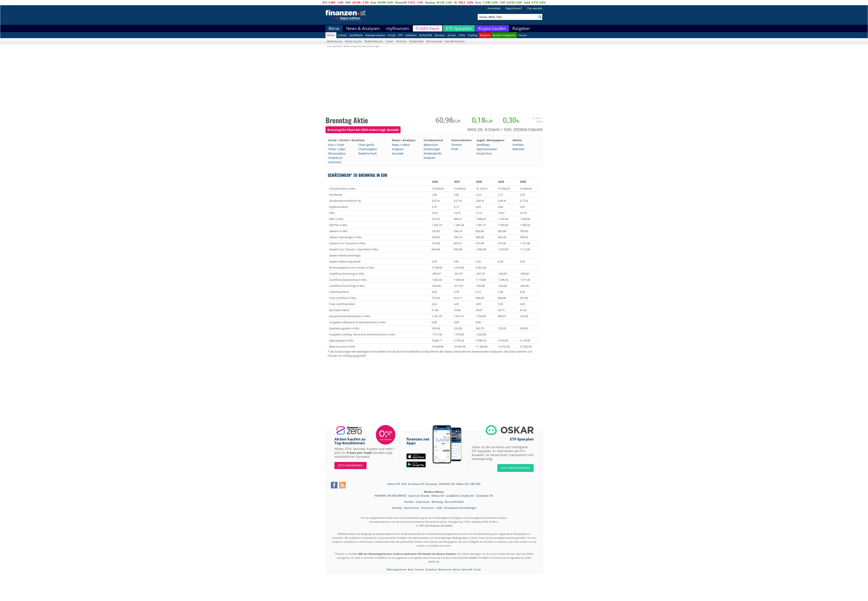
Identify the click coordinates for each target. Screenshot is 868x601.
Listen (389, 41)
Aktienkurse (335, 41)
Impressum (423, 502)
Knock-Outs (484, 153)
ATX (325, 2)
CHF (503, 2)
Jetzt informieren (350, 466)
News (411, 569)
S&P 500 (475, 484)
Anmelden (494, 8)
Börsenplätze (337, 153)
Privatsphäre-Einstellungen (460, 508)
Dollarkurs (431, 569)
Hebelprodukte (375, 35)
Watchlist (519, 149)
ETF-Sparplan (459, 28)
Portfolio (518, 145)
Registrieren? (514, 8)
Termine (401, 41)
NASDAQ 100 (447, 484)
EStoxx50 (401, 2)
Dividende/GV (432, 153)
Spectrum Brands (419, 496)
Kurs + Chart (336, 145)
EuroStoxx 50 (416, 484)
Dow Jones (431, 484)
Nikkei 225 (463, 484)
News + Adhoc (401, 145)
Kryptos (485, 35)
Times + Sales (337, 149)
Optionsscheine (487, 149)
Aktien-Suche (353, 41)
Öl (455, 2)
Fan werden (535, 8)
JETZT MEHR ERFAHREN (515, 468)
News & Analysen (363, 28)
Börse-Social (434, 41)
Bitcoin (457, 569)
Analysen (398, 149)
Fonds (392, 35)
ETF (400, 35)
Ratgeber (521, 28)
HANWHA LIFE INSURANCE (391, 496)
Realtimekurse (374, 41)
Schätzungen (432, 149)
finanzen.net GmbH (441, 526)
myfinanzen (398, 28)
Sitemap (397, 508)
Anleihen (411, 35)
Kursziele (398, 153)
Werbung (437, 502)
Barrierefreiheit (454, 502)
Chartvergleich (368, 149)
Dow (373, 2)
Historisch (335, 162)
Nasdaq (430, 2)
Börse (334, 28)
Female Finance (455, 41)
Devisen (440, 35)
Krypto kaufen (492, 28)
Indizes (342, 35)
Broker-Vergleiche (504, 35)
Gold (527, 2)
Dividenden (416, 41)
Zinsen (452, 35)
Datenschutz (411, 508)
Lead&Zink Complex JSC (460, 496)
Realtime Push (368, 153)
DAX (348, 2)
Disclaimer (428, 508)
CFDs (462, 35)
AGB (439, 508)
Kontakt (409, 502)
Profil (455, 149)
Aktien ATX (394, 484)
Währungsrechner (397, 569)
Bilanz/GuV (431, 145)
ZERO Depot (430, 28)
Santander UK (484, 496)
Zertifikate (356, 35)
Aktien (331, 35)
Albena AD (438, 496)
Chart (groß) (366, 145)
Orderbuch (335, 158)
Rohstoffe (426, 35)
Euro (478, 2)
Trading (473, 35)
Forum (523, 35)
